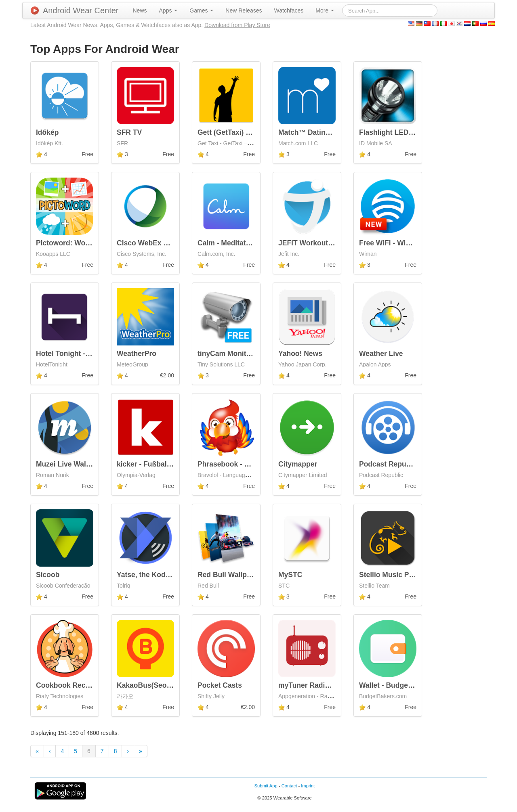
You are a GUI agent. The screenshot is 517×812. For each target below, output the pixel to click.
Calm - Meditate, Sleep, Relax (246, 243)
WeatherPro (137, 354)
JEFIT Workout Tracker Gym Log (333, 243)
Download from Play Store (237, 25)
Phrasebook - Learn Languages (250, 464)
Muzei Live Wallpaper (71, 464)
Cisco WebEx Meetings (155, 243)
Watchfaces (289, 10)
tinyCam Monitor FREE (236, 354)
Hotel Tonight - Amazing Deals (87, 354)
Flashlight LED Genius (397, 132)
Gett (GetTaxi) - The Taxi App (246, 132)
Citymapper (298, 464)
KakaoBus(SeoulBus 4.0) (159, 685)
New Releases (244, 10)
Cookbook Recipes (68, 685)
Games (201, 10)
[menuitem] (140, 10)
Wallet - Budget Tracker (398, 685)
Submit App (266, 786)
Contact (289, 786)
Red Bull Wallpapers (232, 575)
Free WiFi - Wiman (390, 243)
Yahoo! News (300, 354)
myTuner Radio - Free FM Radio (331, 685)
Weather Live (381, 354)
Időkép (47, 132)
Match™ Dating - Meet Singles (329, 132)
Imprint (308, 786)
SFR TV (129, 132)
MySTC (290, 575)
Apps (168, 10)
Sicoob (48, 575)
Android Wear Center (75, 10)
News (140, 10)
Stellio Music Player (392, 575)
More (325, 10)
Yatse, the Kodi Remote (156, 575)
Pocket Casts (220, 685)
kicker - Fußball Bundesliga (163, 464)
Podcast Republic (389, 464)
